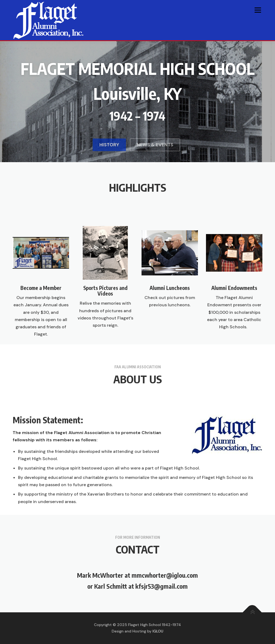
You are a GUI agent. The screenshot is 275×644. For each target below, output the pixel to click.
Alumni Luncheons (170, 344)
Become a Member (41, 344)
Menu (258, 10)
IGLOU (158, 631)
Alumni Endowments (234, 344)
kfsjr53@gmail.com (162, 586)
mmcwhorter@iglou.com (165, 575)
